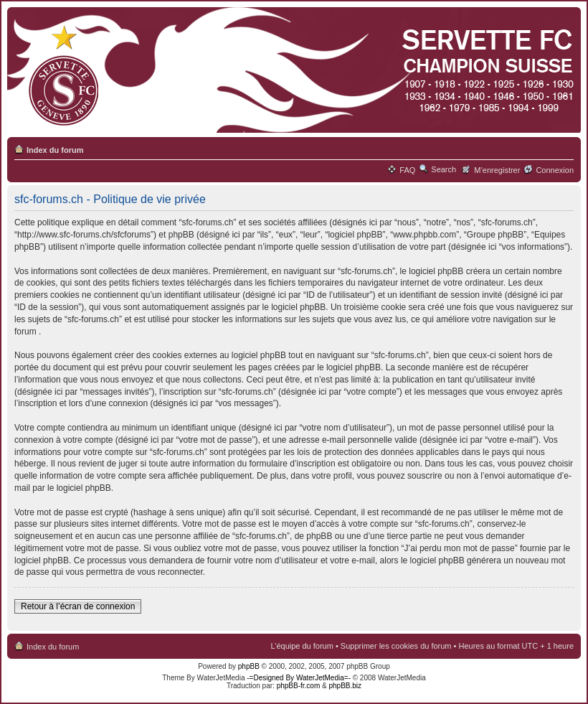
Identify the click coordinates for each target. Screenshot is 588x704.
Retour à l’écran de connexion (78, 606)
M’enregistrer (497, 170)
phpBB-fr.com (299, 686)
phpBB (249, 666)
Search (444, 169)
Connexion (555, 170)
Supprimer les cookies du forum (396, 646)
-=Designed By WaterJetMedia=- (299, 678)
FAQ (407, 170)
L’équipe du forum (302, 646)
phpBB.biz (345, 686)
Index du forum (55, 150)
